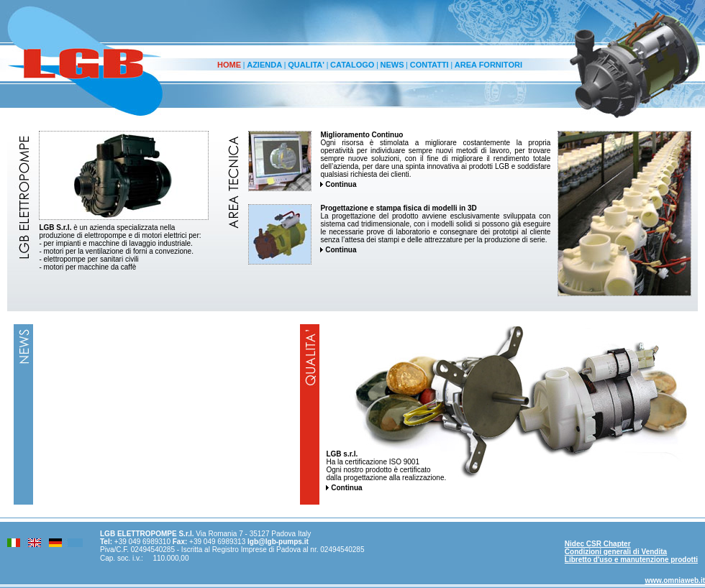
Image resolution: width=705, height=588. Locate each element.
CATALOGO (352, 65)
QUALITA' (306, 65)
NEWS (392, 65)
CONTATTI (429, 65)
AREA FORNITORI (488, 65)
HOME (229, 65)
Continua (338, 184)
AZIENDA (264, 65)
